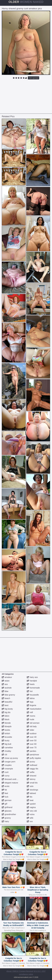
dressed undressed (12, 779)
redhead (32, 765)
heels (31, 684)
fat (4, 790)
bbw (5, 691)
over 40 (32, 737)
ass (5, 684)
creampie (7, 769)
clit (4, 755)
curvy (6, 776)
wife (30, 818)
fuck (5, 797)
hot (30, 691)
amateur (7, 677)
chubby (6, 751)
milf (30, 712)
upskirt (31, 804)
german (7, 800)
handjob (32, 681)
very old (32, 811)
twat (30, 800)
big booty (7, 709)
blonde (6, 723)
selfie (31, 772)
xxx (30, 821)
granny (6, 818)
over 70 (32, 748)
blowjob (7, 726)
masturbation (34, 709)
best (5, 705)
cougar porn (9, 762)
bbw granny (8, 695)
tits (30, 797)
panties (31, 751)
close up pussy (10, 758)
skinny (31, 779)
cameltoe (7, 748)
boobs (6, 730)
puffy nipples (34, 758)
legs (30, 702)
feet (5, 793)
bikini (5, 716)
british (6, 733)
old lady (32, 726)
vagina (31, 807)
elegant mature (10, 783)
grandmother (9, 814)
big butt (6, 744)
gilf (4, 804)
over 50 (32, 741)
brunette (7, 737)
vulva (31, 814)
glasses (7, 811)
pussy (31, 762)
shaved (31, 776)
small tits (32, 783)
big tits (6, 712)
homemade (33, 688)
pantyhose (33, 755)
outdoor (32, 733)
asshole (7, 688)
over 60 (32, 744)
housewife (33, 695)
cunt (5, 772)
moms (31, 716)
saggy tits (32, 769)
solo (30, 786)
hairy (5, 821)
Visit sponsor (33, 78)
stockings (32, 790)
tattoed (31, 793)
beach (6, 698)
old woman (33, 723)
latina (31, 698)
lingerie (31, 705)
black (6, 719)
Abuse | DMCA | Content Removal (20, 971)
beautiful (7, 702)
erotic (6, 786)
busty (6, 741)
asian (6, 681)
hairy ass (32, 677)
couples (7, 765)
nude (30, 719)
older (30, 730)
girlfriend (7, 807)
